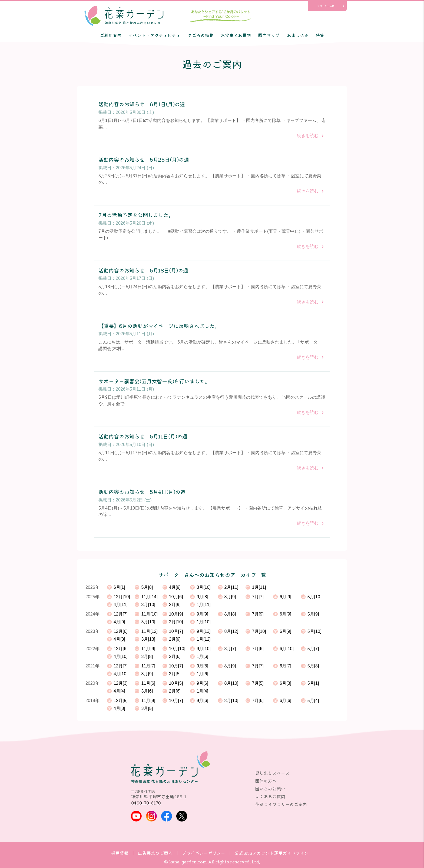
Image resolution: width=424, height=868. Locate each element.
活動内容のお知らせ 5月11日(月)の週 (143, 436)
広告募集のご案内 (155, 853)
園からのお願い (270, 789)
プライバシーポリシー (204, 853)
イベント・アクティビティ (154, 35)
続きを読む (308, 136)
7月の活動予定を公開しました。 (136, 215)
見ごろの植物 (201, 35)
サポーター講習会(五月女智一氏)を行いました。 (154, 381)
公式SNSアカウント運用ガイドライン (272, 853)
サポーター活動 (326, 6)
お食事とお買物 (236, 35)
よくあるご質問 (270, 796)
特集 (320, 35)
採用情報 (120, 853)
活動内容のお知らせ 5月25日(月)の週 (144, 160)
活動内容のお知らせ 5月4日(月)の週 (142, 492)
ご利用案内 (111, 35)
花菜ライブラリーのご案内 (281, 804)
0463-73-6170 (146, 803)
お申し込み (298, 35)
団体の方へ (266, 781)
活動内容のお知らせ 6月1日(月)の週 (142, 104)
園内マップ (269, 35)
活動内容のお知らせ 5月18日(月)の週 (143, 270)
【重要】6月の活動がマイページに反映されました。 (159, 326)
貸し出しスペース (272, 773)
